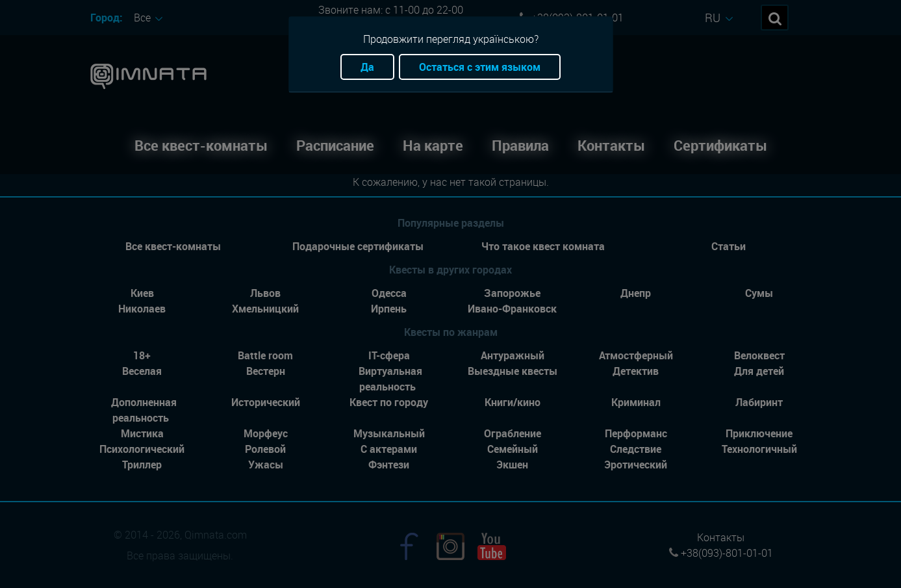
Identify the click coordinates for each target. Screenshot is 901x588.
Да (367, 67)
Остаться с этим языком (480, 67)
